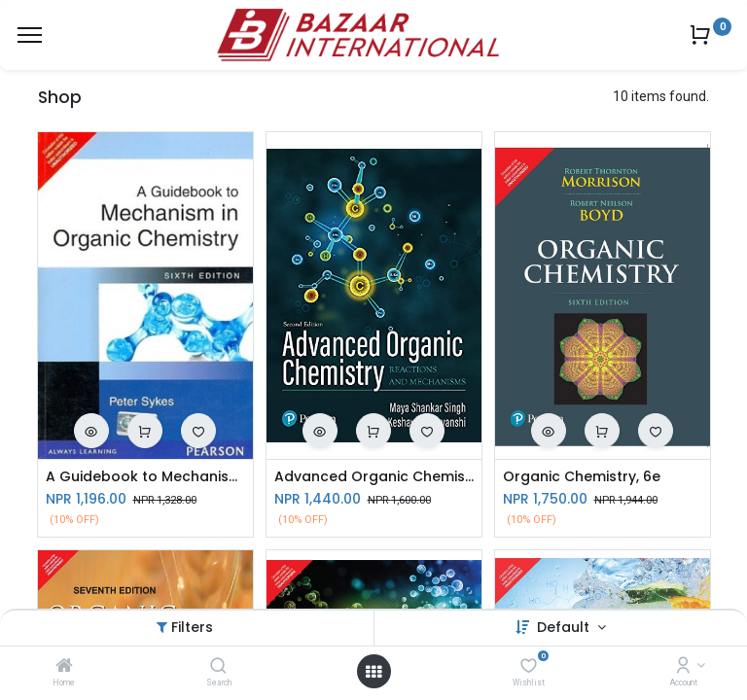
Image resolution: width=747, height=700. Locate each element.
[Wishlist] (529, 667)
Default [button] (565, 627)
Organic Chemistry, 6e (582, 477)
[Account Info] (683, 667)
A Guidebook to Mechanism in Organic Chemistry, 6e (145, 477)
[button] (91, 431)
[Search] (218, 667)
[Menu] (30, 35)
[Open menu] (373, 672)
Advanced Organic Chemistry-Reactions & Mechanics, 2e (374, 477)
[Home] (64, 667)
